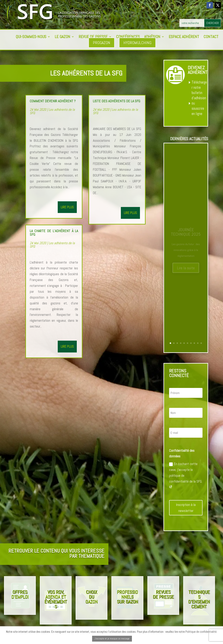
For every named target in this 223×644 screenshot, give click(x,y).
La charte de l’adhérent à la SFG (54, 233)
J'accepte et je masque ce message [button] (112, 639)
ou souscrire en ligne (198, 108)
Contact (211, 37)
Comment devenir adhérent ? (53, 101)
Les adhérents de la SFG (52, 111)
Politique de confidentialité (201, 632)
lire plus (67, 207)
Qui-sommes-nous (31, 37)
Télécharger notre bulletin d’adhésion (199, 90)
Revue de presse (93, 37)
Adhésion (152, 37)
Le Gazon (62, 37)
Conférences (128, 37)
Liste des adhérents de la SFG (117, 101)
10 (201, 343)
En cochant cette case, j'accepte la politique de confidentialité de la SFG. (186, 476)
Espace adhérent (184, 37)
